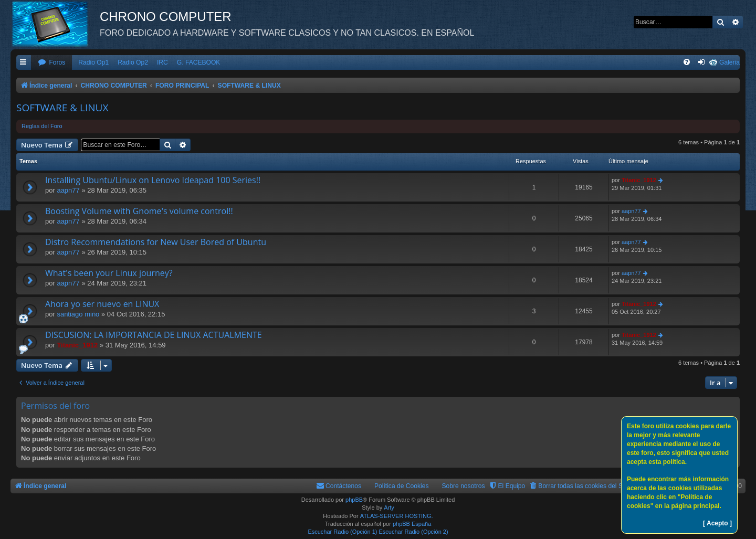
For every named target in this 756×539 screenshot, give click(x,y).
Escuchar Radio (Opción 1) (342, 532)
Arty (389, 508)
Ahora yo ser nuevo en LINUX (102, 304)
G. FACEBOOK (199, 62)
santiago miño (78, 314)
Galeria (729, 62)
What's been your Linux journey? (109, 273)
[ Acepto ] (717, 523)
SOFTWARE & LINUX (62, 108)
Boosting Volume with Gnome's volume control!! (139, 211)
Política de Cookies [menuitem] (402, 486)
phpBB (354, 500)
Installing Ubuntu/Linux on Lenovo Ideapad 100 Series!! (153, 180)
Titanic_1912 (639, 180)
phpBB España (412, 524)
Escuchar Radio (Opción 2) (414, 532)
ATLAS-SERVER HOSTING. (397, 516)
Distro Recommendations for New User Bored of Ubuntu (156, 242)
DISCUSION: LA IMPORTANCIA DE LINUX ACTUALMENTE (154, 335)
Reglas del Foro (42, 126)
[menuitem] (51, 63)
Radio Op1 (93, 62)
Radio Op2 (133, 62)
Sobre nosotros (464, 486)
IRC (162, 62)
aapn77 (68, 190)
